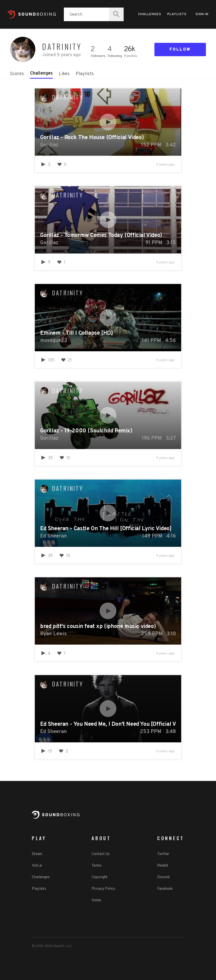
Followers (98, 56)
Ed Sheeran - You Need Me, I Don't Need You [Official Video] (108, 724)
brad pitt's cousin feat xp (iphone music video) (98, 627)
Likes (64, 74)
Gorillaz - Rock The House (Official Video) (92, 138)
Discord (163, 877)
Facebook (165, 889)
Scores (17, 74)
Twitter (163, 854)
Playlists (177, 14)
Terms (97, 866)
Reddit (163, 866)
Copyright (100, 877)
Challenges (150, 14)
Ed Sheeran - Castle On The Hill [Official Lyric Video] (106, 529)
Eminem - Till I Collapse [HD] (76, 333)
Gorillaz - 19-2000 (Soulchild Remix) (86, 431)
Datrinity (68, 97)
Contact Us (101, 854)
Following (115, 56)
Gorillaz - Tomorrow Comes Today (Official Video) (101, 235)
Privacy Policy (103, 889)
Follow (180, 50)
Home (96, 900)
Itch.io (37, 866)
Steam (37, 854)
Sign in (202, 14)
